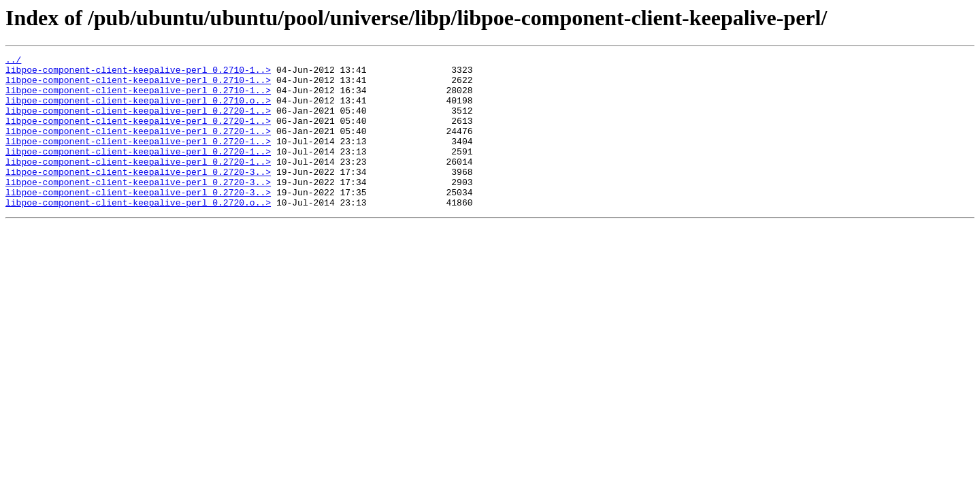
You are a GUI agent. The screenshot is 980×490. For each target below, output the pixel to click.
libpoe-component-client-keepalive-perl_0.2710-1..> (138, 73)
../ (13, 61)
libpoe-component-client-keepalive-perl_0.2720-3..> (138, 196)
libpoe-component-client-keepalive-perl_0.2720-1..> (138, 122)
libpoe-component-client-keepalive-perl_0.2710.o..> (138, 110)
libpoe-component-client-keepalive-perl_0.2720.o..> (138, 233)
